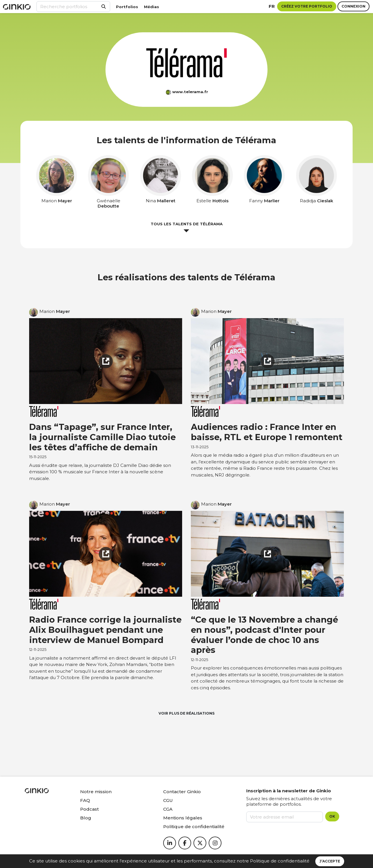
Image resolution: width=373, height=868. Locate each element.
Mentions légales (183, 818)
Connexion (353, 6)
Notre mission (96, 792)
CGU (168, 800)
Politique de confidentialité (280, 861)
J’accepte (330, 861)
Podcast (89, 809)
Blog (86, 818)
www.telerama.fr (190, 92)
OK (332, 816)
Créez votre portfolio (307, 6)
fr (272, 6)
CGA (168, 809)
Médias (152, 7)
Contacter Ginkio (182, 792)
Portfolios (127, 7)
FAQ (85, 800)
